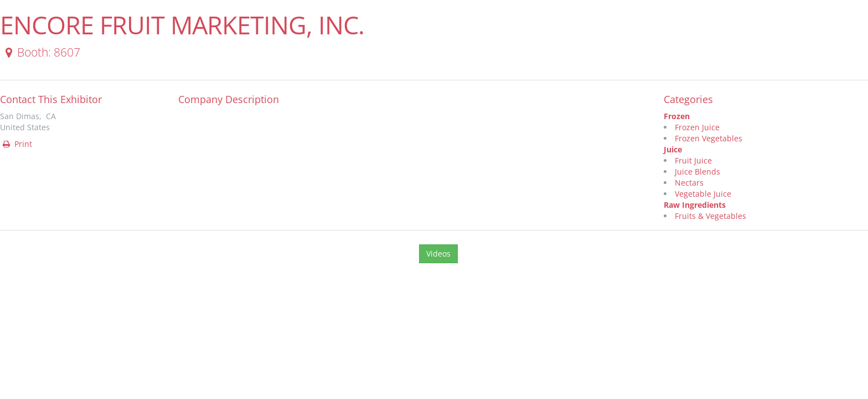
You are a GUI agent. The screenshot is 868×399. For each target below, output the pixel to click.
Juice (673, 149)
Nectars (689, 183)
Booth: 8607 (41, 52)
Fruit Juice (693, 160)
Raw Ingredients (695, 205)
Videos (438, 254)
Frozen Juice (697, 127)
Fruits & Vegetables (711, 216)
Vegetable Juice (703, 194)
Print (17, 144)
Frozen (677, 116)
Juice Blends (697, 172)
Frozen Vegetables (709, 138)
